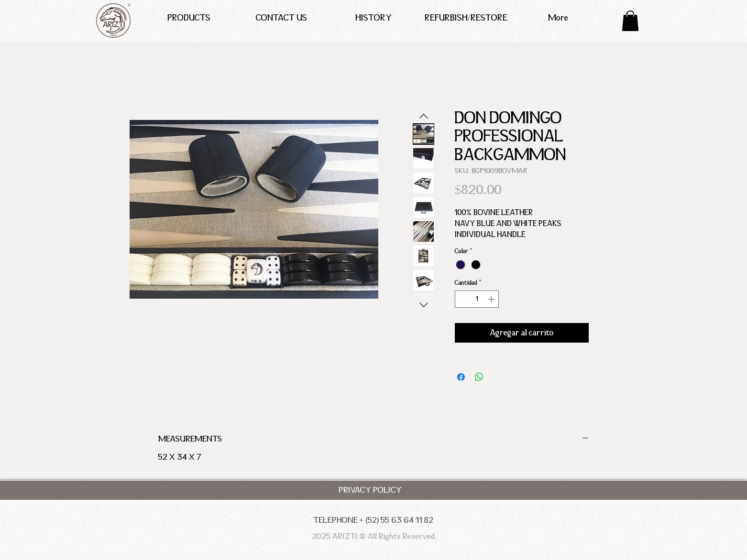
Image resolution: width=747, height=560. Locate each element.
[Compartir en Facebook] (461, 377)
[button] (630, 21)
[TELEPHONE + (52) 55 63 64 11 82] (373, 520)
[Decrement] (462, 299)
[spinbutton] (477, 299)
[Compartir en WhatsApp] (479, 377)
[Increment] (492, 299)
